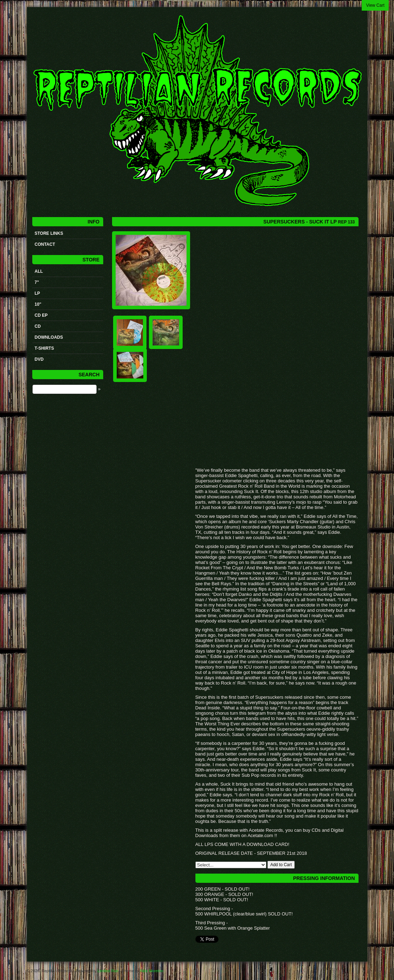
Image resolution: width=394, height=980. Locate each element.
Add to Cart (281, 865)
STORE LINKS (49, 233)
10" (38, 304)
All (39, 271)
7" (37, 282)
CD (38, 326)
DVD (39, 359)
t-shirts (45, 348)
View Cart (375, 5)
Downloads (49, 337)
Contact (45, 244)
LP (37, 293)
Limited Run (108, 971)
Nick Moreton (152, 971)
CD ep (41, 315)
